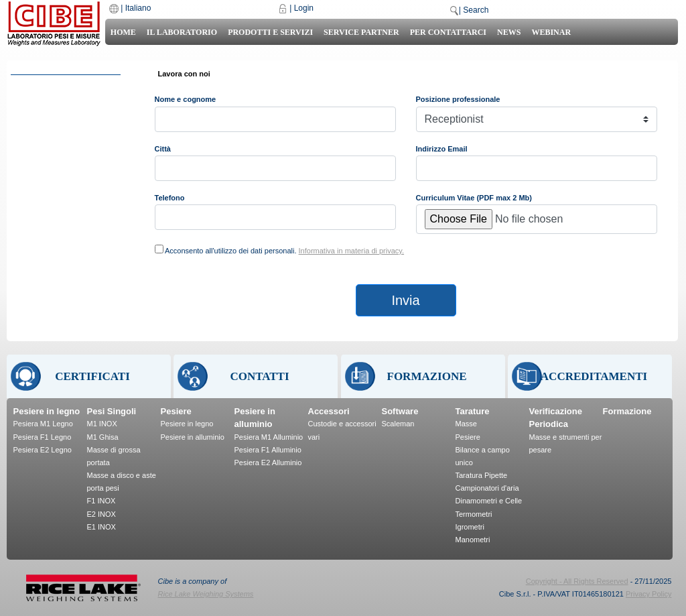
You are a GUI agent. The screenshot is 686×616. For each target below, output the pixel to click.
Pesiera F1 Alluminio (268, 450)
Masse (466, 424)
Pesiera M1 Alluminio (269, 437)
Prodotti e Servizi (270, 32)
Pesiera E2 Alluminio (268, 463)
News (509, 32)
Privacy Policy (648, 594)
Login (304, 8)
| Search (474, 10)
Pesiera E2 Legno (43, 450)
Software (400, 411)
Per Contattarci (448, 32)
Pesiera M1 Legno (43, 424)
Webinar (551, 32)
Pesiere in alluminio (193, 437)
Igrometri (470, 527)
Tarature (473, 411)
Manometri (473, 540)
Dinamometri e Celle (489, 501)
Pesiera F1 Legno (43, 437)
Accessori (329, 411)
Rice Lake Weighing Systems (206, 594)
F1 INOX (101, 501)
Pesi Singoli (112, 411)
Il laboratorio (182, 32)
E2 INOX (101, 514)
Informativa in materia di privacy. (352, 251)
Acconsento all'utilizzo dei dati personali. (284, 251)
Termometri (474, 514)
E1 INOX (101, 527)
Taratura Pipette (482, 475)
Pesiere (176, 411)
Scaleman (398, 424)
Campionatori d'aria (487, 488)
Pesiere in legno (47, 411)
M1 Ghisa (103, 437)
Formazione (627, 411)
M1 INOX (102, 424)
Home (123, 32)
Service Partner (361, 32)
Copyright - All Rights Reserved (577, 581)
